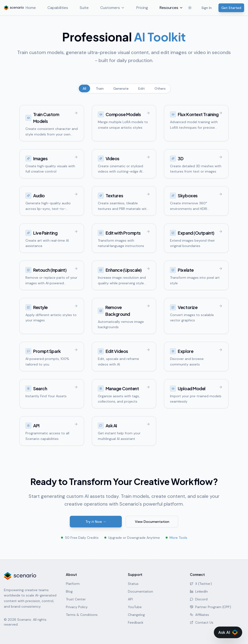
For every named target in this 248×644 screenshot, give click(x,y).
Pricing (136, 8)
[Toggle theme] (190, 8)
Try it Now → (96, 522)
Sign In (207, 8)
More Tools (178, 538)
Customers (106, 8)
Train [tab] (100, 88)
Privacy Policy (77, 607)
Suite (78, 8)
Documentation (140, 591)
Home (25, 8)
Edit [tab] (142, 88)
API (130, 599)
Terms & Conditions (82, 615)
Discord (199, 599)
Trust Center (76, 599)
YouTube (135, 607)
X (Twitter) (201, 584)
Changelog (136, 615)
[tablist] (124, 88)
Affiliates (199, 615)
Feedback (136, 622)
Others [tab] (160, 88)
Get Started (231, 8)
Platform (73, 584)
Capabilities (52, 8)
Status (133, 584)
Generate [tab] (121, 88)
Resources (165, 8)
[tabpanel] (124, 275)
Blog (69, 591)
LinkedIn (199, 591)
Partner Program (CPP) (210, 607)
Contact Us (202, 622)
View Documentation (152, 522)
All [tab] (84, 88)
